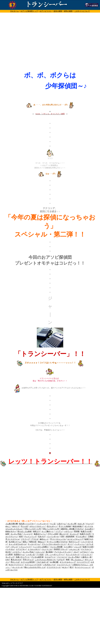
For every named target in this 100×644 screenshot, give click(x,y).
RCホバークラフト (16, 565)
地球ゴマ (36, 531)
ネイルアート (50, 557)
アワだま (35, 539)
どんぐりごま (47, 549)
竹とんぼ (24, 526)
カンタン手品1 (16, 534)
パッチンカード (42, 524)
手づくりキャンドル (58, 539)
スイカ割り (68, 547)
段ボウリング (74, 542)
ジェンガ (78, 547)
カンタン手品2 (28, 552)
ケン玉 (53, 524)
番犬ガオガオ (16, 560)
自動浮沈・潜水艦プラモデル (72, 529)
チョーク (90, 524)
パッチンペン (79, 544)
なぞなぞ (61, 560)
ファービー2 (62, 557)
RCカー (65, 567)
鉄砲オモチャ (11, 531)
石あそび (41, 537)
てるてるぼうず (42, 562)
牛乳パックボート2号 (51, 529)
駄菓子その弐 (85, 534)
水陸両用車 (70, 537)
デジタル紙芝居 (37, 557)
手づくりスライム (12, 539)
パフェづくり (86, 555)
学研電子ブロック (61, 549)
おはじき (81, 524)
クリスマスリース (54, 567)
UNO (7, 560)
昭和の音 (33, 542)
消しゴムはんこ (77, 560)
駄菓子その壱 (86, 531)
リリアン (59, 531)
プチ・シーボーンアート (54, 555)
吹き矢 (8, 552)
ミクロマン (17, 552)
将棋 (68, 560)
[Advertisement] (25, 44)
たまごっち (40, 552)
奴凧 (7, 534)
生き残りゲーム (15, 542)
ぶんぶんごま (74, 549)
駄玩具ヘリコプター (27, 524)
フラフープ (25, 539)
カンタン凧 (72, 524)
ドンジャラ (28, 534)
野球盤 (77, 531)
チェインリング (30, 537)
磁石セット (44, 539)
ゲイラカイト (86, 549)
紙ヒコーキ (64, 534)
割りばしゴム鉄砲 (24, 531)
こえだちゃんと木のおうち (45, 560)
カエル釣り (89, 529)
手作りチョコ (28, 560)
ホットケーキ (17, 567)
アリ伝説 (40, 555)
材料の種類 (68, 11)
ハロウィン (68, 531)
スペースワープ (83, 562)
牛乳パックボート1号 (33, 529)
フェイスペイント (64, 565)
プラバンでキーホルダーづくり (54, 544)
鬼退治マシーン (40, 534)
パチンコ (14, 547)
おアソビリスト (46, 11)
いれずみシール (49, 565)
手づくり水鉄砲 (65, 526)
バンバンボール (53, 537)
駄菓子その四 (88, 547)
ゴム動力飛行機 (12, 524)
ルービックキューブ (75, 539)
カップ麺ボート (48, 531)
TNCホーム (14, 11)
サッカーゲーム (34, 544)
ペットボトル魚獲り (41, 547)
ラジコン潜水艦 (56, 547)
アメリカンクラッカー (63, 552)
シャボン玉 (30, 555)
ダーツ (70, 544)
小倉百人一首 (86, 557)
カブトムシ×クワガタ (33, 565)
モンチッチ (10, 557)
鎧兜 (21, 537)
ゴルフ (76, 552)
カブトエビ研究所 (28, 562)
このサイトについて (82, 11)
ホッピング (74, 534)
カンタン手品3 (74, 557)
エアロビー (84, 552)
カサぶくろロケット (37, 526)
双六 (71, 567)
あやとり (16, 526)
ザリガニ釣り (81, 537)
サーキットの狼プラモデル (57, 542)
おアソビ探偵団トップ (29, 11)
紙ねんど (41, 542)
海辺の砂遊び (78, 526)
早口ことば (15, 562)
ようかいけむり (34, 549)
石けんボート (52, 526)
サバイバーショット (82, 567)
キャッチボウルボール (17, 544)
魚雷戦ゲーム (19, 555)
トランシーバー (25, 547)
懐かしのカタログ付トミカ (35, 567)
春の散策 (49, 552)
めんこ (8, 526)
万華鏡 (90, 537)
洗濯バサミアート (23, 557)
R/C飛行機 (54, 562)
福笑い (25, 542)
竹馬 (62, 537)
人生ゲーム (61, 524)
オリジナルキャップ (68, 562)
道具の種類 (58, 11)
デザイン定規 (53, 534)
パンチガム (10, 549)
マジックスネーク (73, 555)
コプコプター (21, 549)
